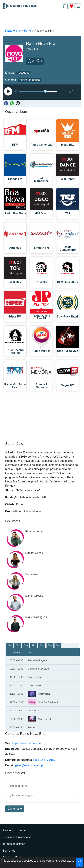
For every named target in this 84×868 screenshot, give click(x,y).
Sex (42, 645)
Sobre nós (9, 851)
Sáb (50, 645)
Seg (10, 645)
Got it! (80, 863)
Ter (18, 645)
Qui (34, 645)
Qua (26, 645)
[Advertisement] (42, 20)
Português (23, 73)
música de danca (29, 80)
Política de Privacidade (17, 837)
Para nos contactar (14, 830)
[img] (78, 6)
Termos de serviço (14, 844)
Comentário (15, 809)
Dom (58, 645)
